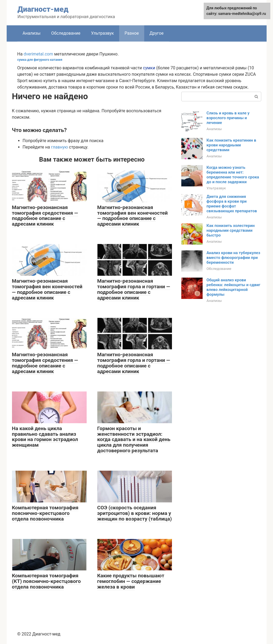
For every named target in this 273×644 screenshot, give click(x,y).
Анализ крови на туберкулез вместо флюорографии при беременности (233, 258)
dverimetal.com (39, 54)
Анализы (32, 33)
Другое (157, 33)
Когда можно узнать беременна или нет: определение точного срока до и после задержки (233, 175)
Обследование (66, 33)
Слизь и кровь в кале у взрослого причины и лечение (228, 118)
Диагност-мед (43, 9)
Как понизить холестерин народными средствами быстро (231, 230)
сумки (149, 68)
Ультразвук (102, 33)
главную (59, 147)
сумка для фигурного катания (40, 60)
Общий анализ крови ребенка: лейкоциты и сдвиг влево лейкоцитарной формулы (234, 287)
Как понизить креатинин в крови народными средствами (232, 145)
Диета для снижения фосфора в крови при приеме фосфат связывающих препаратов (232, 204)
